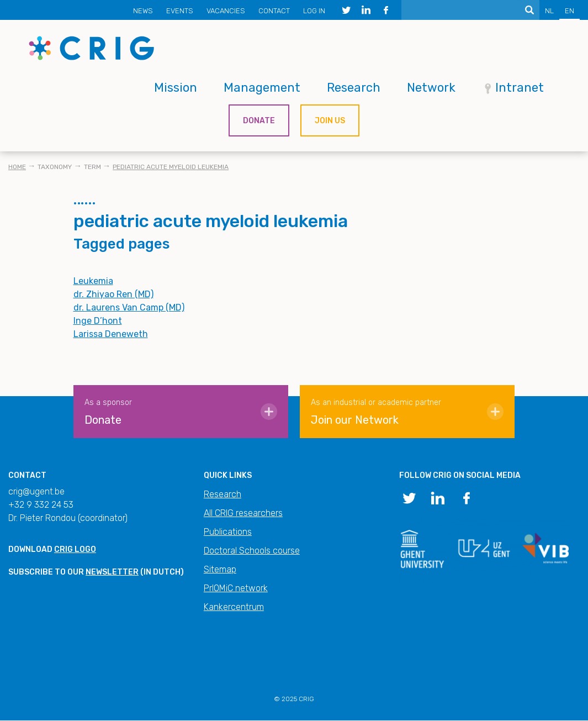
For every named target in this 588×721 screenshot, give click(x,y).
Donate (259, 121)
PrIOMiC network (236, 588)
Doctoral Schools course (252, 551)
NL (549, 11)
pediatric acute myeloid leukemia (171, 167)
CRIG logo (75, 549)
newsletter (112, 572)
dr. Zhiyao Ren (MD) (113, 294)
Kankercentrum (234, 607)
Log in (314, 11)
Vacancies (226, 11)
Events (180, 11)
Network (431, 88)
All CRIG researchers (243, 513)
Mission (176, 88)
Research (354, 88)
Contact (274, 11)
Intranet (520, 88)
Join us (330, 121)
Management (262, 88)
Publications (228, 532)
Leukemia (93, 281)
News (143, 11)
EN (570, 11)
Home (17, 167)
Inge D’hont (98, 321)
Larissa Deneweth (111, 334)
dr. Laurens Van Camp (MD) (129, 307)
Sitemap (220, 569)
